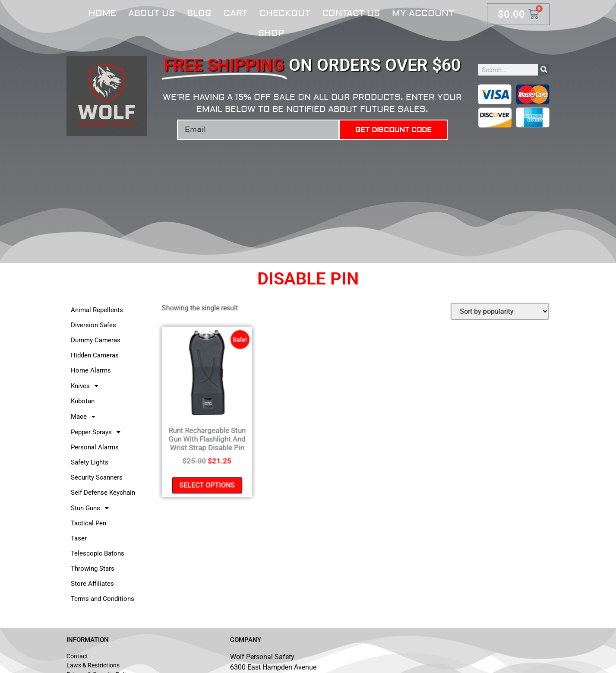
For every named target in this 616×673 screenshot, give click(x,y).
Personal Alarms (95, 447)
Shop (271, 33)
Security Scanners (97, 477)
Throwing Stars (93, 569)
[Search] (544, 70)
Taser (79, 538)
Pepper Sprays (98, 432)
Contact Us (351, 13)
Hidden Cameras (95, 355)
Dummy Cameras (96, 340)
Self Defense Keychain (103, 493)
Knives (87, 386)
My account (423, 13)
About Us (152, 13)
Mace (85, 417)
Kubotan (83, 401)
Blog (199, 13)
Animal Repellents (97, 310)
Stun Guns (92, 508)
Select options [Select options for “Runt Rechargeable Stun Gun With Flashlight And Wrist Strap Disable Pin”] (210, 484)
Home (102, 13)
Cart (235, 13)
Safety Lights (90, 462)
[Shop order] (498, 313)
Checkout (285, 13)
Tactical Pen (88, 523)
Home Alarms (91, 370)
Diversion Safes (93, 325)
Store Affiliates (92, 584)
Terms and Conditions (103, 599)
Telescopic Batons (98, 553)
